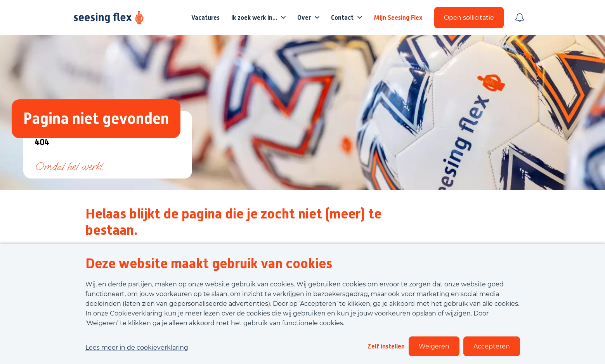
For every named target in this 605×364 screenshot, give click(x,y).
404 (42, 143)
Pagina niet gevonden (96, 119)
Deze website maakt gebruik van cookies (209, 263)
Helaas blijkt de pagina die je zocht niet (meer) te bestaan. (233, 222)
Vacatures (205, 18)
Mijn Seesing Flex (398, 18)
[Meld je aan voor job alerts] (520, 17)
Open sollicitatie (469, 18)
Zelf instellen (386, 346)
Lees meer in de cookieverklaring (137, 348)
